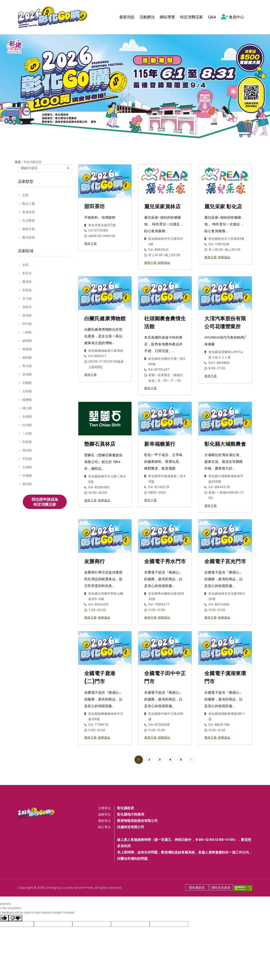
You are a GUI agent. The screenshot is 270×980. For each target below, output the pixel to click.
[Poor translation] (15, 918)
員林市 (27, 307)
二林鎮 (27, 332)
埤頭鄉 (27, 450)
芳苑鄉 (27, 459)
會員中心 (233, 17)
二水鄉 (27, 433)
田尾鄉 (27, 442)
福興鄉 (27, 357)
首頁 (18, 162)
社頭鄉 (27, 425)
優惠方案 (91, 244)
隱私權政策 (197, 888)
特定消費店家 (191, 17)
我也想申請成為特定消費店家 (45, 502)
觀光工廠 (28, 204)
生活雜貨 (28, 220)
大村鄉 (27, 391)
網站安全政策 (221, 888)
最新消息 (127, 17)
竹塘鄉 (27, 476)
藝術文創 (28, 229)
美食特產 (28, 212)
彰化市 (27, 273)
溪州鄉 (27, 484)
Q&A (212, 17)
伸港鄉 (27, 349)
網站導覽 (167, 17)
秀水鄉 (27, 366)
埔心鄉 (27, 408)
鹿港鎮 (27, 282)
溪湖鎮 (27, 315)
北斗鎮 (27, 298)
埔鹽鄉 (27, 400)
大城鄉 (27, 467)
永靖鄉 (27, 417)
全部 (25, 195)
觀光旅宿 (28, 237)
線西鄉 (27, 341)
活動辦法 (147, 17)
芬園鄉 (27, 383)
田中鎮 (27, 324)
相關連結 (164, 263)
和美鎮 (27, 290)
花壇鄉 (27, 374)
